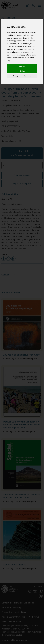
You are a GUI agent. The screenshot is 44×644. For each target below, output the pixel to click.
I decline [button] (22, 71)
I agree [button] (22, 66)
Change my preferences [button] (22, 76)
